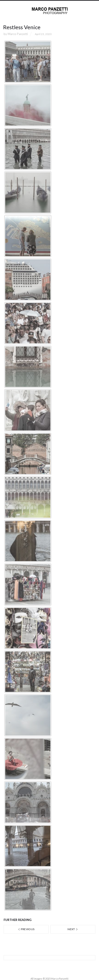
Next (73, 929)
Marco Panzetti (18, 34)
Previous (26, 929)
